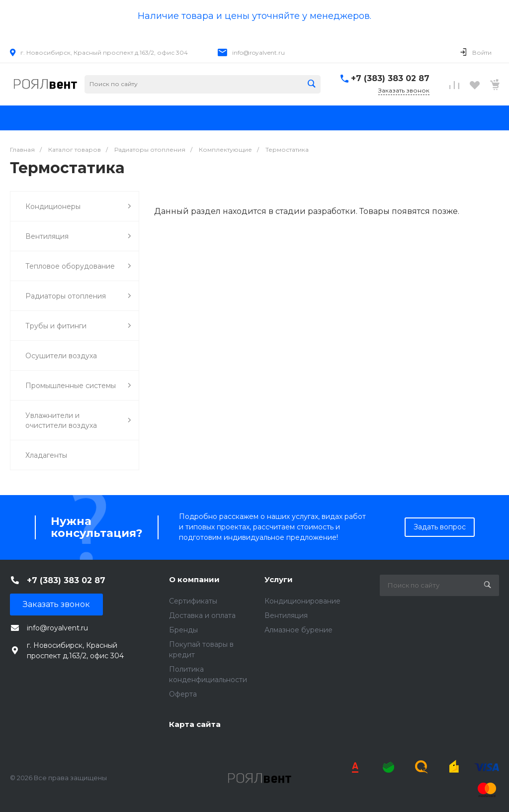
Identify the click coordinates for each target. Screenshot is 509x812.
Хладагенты (46, 455)
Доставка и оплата (202, 615)
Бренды (183, 630)
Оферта (183, 694)
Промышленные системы (78, 385)
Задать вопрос (440, 527)
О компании (194, 579)
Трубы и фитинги (78, 326)
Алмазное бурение (298, 630)
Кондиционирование (302, 601)
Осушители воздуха (61, 356)
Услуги (279, 579)
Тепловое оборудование (78, 266)
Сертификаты (193, 601)
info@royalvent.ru (258, 52)
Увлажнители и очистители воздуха (78, 420)
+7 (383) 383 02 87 (390, 78)
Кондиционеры (78, 206)
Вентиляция (78, 236)
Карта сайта (195, 724)
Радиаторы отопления (78, 296)
